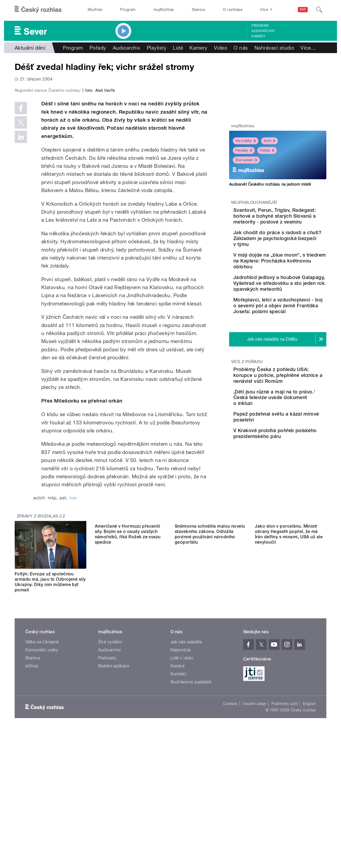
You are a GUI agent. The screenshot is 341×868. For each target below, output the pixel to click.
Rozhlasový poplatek (191, 795)
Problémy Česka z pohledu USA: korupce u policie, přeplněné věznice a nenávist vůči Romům (294, 431)
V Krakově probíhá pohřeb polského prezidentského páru (294, 505)
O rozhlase (233, 10)
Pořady (98, 48)
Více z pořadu (247, 414)
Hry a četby (246, 141)
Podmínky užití (285, 817)
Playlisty (157, 48)
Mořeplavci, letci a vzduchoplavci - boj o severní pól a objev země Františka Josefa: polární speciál (294, 352)
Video (221, 48)
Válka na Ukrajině (42, 755)
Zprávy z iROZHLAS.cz (41, 629)
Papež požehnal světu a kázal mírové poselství (291, 477)
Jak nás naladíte (186, 755)
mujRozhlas (164, 10)
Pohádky (244, 150)
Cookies (230, 817)
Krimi (269, 141)
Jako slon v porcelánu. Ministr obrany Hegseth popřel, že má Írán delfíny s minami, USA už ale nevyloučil (289, 695)
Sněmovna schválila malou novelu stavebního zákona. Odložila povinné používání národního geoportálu (210, 695)
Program (128, 10)
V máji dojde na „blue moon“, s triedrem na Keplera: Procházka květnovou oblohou (288, 287)
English (309, 817)
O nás (241, 48)
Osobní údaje (255, 817)
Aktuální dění (30, 48)
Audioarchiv (263, 31)
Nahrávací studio (274, 48)
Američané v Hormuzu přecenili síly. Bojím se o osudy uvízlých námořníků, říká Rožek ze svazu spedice (128, 695)
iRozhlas (95, 10)
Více (308, 48)
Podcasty (107, 771)
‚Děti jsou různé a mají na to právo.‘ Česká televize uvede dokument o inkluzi (293, 456)
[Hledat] (319, 10)
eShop (32, 779)
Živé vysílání (246, 160)
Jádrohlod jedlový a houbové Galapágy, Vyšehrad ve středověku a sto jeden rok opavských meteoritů (293, 318)
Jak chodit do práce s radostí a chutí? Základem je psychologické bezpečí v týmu (290, 256)
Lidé (178, 48)
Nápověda (181, 763)
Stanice (198, 10)
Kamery (258, 36)
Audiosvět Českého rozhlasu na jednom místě (270, 184)
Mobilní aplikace (114, 779)
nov (73, 611)
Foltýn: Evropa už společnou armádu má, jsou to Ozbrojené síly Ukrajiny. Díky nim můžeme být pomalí (50, 695)
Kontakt (178, 787)
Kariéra (177, 779)
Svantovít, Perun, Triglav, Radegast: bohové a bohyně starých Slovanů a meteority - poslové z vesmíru (293, 222)
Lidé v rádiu (182, 771)
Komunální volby (42, 763)
